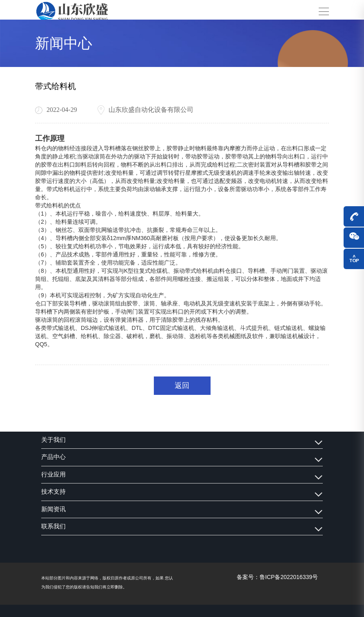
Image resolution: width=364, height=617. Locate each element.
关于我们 (53, 440)
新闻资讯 (53, 509)
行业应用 (53, 474)
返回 (182, 385)
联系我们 (53, 526)
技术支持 (53, 492)
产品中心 (53, 457)
